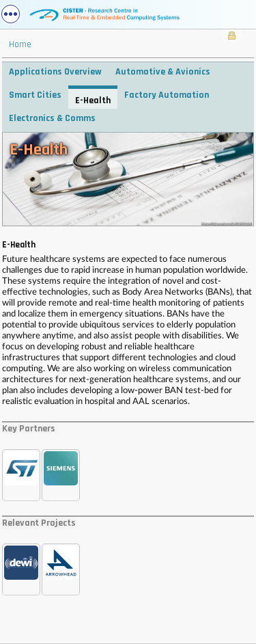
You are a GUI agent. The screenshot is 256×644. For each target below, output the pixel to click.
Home (20, 44)
